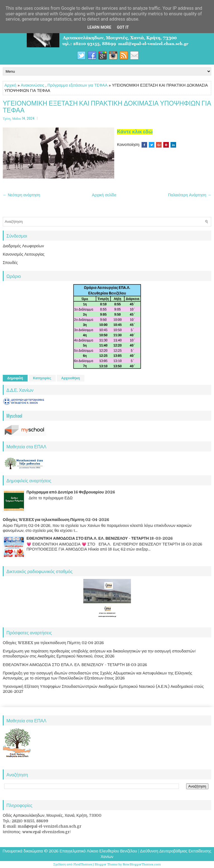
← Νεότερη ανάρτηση (21, 195)
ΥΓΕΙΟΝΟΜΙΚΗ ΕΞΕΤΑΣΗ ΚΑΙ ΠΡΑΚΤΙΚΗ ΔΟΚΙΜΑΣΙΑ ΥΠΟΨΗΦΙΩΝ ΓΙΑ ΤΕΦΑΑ (107, 107)
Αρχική (10, 85)
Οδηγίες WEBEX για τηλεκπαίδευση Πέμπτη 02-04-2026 (56, 520)
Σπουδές (10, 263)
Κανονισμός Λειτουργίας (24, 254)
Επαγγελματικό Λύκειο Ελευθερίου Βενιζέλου (98, 851)
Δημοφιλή (15, 378)
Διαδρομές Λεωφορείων (23, 246)
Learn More (99, 27)
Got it (123, 27)
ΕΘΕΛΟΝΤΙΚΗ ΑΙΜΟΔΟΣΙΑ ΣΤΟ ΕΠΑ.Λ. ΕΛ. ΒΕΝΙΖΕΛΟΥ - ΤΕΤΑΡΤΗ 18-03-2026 (100, 538)
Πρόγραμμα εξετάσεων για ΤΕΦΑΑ (77, 85)
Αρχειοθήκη (71, 378)
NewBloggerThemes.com (142, 865)
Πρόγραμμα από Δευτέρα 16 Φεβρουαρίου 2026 (71, 492)
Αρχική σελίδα (104, 195)
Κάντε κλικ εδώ (135, 132)
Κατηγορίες (42, 378)
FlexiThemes (83, 865)
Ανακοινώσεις (33, 85)
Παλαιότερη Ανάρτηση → (190, 195)
